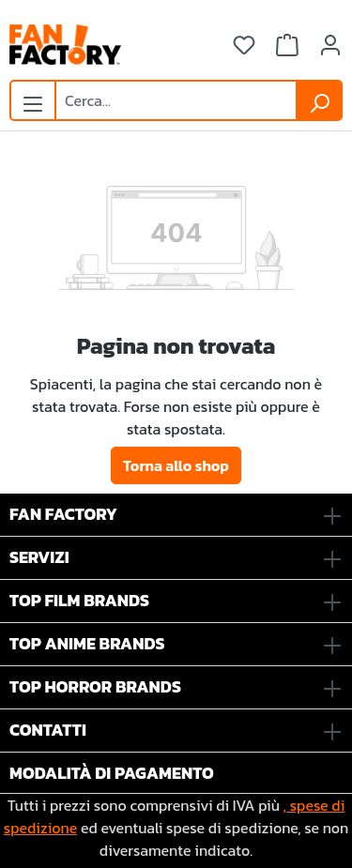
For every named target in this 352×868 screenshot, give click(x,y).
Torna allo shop (176, 465)
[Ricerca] (319, 100)
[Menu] (33, 99)
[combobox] (176, 100)
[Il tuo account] (330, 45)
